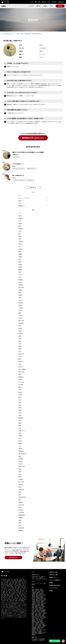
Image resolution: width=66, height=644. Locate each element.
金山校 (20, 428)
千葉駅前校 (21, 241)
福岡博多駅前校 (22, 515)
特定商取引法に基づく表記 (55, 585)
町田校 (20, 359)
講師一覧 (38, 6)
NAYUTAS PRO (45, 579)
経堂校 (20, 313)
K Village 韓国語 (34, 639)
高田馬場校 (21, 333)
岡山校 (20, 500)
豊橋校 (20, 423)
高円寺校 (20, 328)
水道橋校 (20, 267)
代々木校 (20, 300)
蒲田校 (20, 293)
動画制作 (33, 585)
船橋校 (20, 252)
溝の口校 (20, 367)
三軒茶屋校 (21, 308)
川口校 (20, 231)
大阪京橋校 (21, 459)
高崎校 (4, 6)
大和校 (20, 390)
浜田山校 (20, 331)
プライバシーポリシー (54, 588)
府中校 (20, 351)
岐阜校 (20, 415)
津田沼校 (20, 257)
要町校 (20, 341)
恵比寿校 (20, 295)
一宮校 (20, 446)
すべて (20, 196)
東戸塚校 (20, 395)
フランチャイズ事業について (55, 580)
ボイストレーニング (35, 583)
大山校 (20, 344)
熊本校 (20, 525)
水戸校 (20, 221)
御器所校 (20, 443)
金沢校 (20, 408)
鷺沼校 (20, 374)
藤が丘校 (20, 441)
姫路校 (20, 492)
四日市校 (20, 449)
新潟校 (20, 403)
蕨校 (19, 234)
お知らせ (33, 578)
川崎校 (20, 364)
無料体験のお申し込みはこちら (33, 138)
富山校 (20, 405)
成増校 (20, 346)
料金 (39, 2)
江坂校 (20, 472)
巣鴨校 (20, 336)
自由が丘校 (21, 303)
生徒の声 (45, 6)
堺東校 (20, 477)
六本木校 (20, 275)
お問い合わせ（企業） (54, 575)
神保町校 (20, 264)
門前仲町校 (21, 285)
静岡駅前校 (21, 418)
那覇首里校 (21, 530)
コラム (49, 2)
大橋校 (20, 520)
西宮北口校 (21, 484)
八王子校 (20, 357)
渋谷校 (20, 298)
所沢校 (20, 239)
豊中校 (20, 469)
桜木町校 (20, 380)
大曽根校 (20, 436)
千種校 (20, 433)
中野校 (20, 326)
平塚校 (20, 400)
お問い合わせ (61, 2)
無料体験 (60, 6)
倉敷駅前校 (21, 502)
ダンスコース (21, 203)
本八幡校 (20, 249)
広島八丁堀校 (21, 505)
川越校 (20, 236)
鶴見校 (20, 387)
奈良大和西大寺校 (22, 497)
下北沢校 (20, 310)
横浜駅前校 (21, 377)
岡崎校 (20, 426)
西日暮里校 (21, 280)
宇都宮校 (20, 223)
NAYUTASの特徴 (35, 577)
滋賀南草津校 (21, 451)
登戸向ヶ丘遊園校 (22, 369)
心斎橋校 (20, 461)
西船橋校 (20, 254)
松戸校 (20, 246)
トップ (32, 2)
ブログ (51, 6)
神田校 (20, 262)
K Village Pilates (34, 640)
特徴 (36, 2)
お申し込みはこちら (13, 558)
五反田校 (20, 290)
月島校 (20, 272)
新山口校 (20, 507)
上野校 (20, 277)
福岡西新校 (21, 518)
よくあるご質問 (38, 579)
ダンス (41, 583)
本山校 (20, 438)
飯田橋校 (20, 270)
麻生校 (20, 216)
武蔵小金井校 (21, 354)
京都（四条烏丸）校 (23, 454)
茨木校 (20, 474)
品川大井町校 (21, 287)
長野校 (20, 410)
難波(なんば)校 (22, 466)
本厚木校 (20, 392)
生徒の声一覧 (33, 187)
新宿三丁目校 (21, 321)
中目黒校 (20, 305)
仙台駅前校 (21, 218)
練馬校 (20, 349)
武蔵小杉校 (21, 362)
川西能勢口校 (21, 490)
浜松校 (20, 420)
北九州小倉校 (21, 513)
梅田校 (20, 456)
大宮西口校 (21, 229)
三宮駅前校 (21, 479)
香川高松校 (21, 510)
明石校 (20, 495)
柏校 (19, 259)
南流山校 (20, 244)
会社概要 (51, 591)
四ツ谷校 (20, 318)
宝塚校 (20, 487)
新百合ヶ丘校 (21, 372)
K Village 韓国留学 (42, 639)
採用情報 (51, 583)
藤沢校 (20, 397)
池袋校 (20, 339)
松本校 (20, 413)
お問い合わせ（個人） (54, 572)
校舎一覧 (44, 2)
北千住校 (20, 282)
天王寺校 (20, 464)
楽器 (44, 583)
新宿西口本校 (21, 323)
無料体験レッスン (53, 577)
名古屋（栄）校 (22, 431)
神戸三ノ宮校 (21, 482)
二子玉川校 (21, 316)
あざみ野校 (21, 385)
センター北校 (21, 382)
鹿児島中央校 (21, 528)
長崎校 (20, 523)
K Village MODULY (42, 640)
